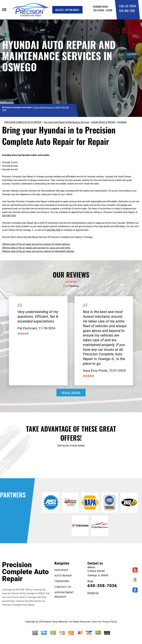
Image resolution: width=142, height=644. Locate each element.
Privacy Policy (109, 622)
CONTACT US (63, 587)
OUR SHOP (61, 570)
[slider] (71, 282)
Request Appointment (67, 10)
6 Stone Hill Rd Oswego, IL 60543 (47, 107)
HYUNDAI (122, 122)
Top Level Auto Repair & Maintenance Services (66, 122)
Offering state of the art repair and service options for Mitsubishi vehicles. (38, 251)
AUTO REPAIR (63, 576)
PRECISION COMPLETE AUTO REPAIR (23, 122)
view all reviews (71, 392)
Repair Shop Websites (56, 622)
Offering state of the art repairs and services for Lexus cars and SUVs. (36, 248)
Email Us (93, 593)
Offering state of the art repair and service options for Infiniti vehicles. (36, 244)
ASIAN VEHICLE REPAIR (103, 122)
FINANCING (62, 581)
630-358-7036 (127, 11)
